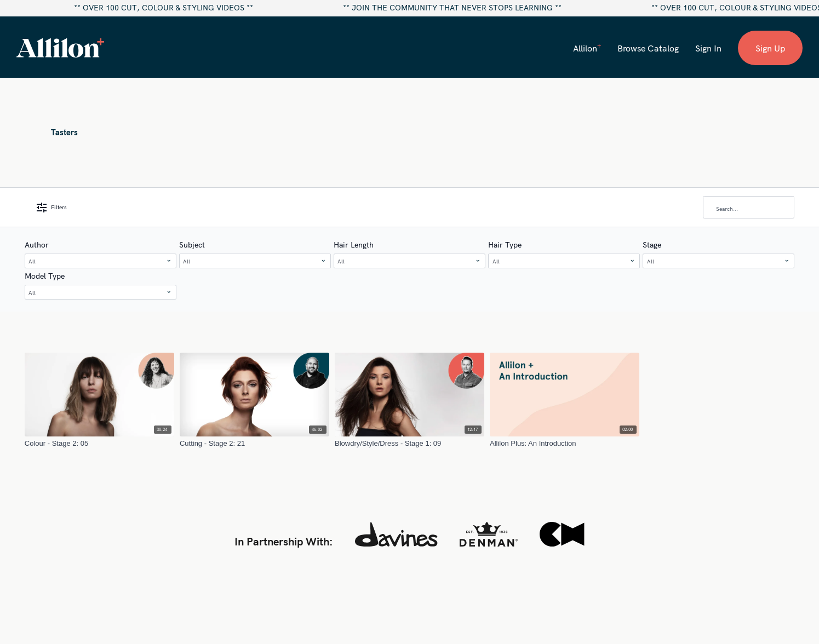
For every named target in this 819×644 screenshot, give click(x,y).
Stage (652, 245)
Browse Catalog (648, 48)
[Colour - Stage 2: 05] (99, 444)
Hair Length (354, 245)
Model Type (45, 276)
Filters (52, 208)
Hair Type (505, 245)
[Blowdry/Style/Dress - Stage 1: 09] (409, 444)
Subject (192, 245)
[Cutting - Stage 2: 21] (254, 444)
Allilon (587, 48)
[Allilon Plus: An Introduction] (565, 444)
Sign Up (770, 48)
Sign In (708, 48)
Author (37, 245)
